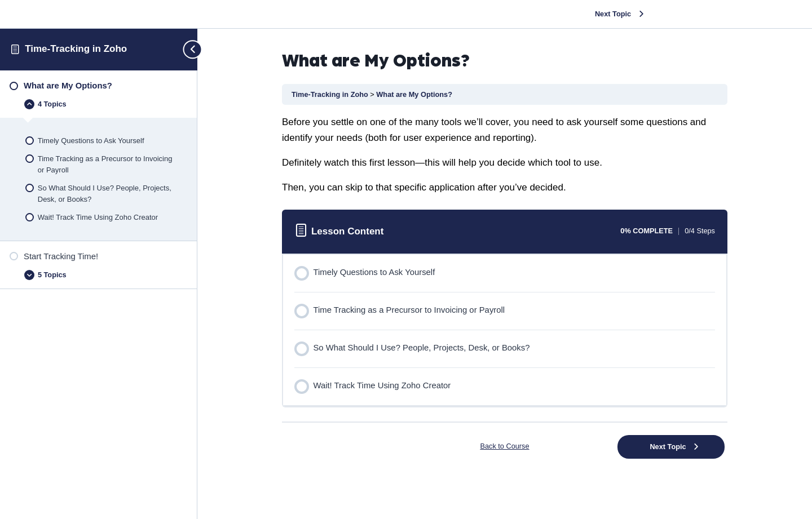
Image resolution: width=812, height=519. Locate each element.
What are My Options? (414, 94)
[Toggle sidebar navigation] (188, 49)
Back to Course (504, 446)
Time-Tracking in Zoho (76, 49)
